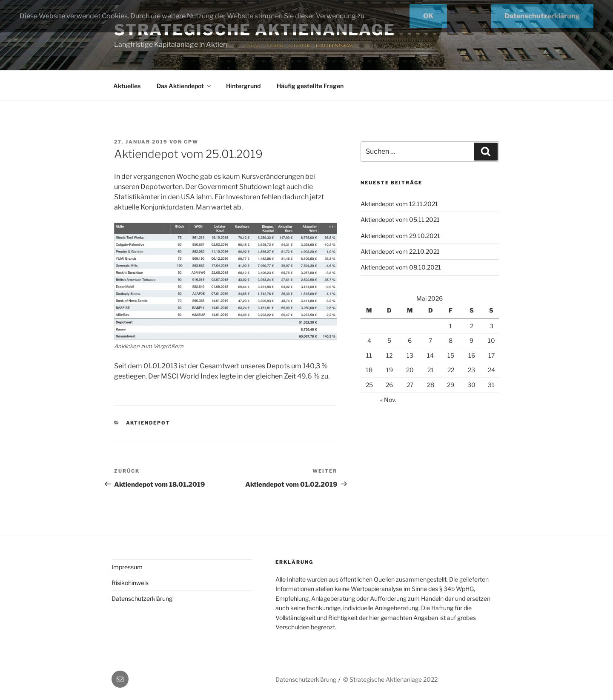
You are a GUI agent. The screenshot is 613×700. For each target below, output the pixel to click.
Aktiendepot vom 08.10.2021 (401, 267)
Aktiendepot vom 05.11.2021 (400, 219)
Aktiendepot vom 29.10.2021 (400, 236)
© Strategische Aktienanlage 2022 (390, 679)
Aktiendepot (148, 423)
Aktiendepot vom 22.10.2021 (400, 251)
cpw (191, 142)
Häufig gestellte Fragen (310, 86)
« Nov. (388, 400)
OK (428, 16)
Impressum (127, 567)
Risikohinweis (130, 583)
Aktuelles (127, 86)
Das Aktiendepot (184, 86)
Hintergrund (243, 86)
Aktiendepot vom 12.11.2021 (399, 204)
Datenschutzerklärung (142, 598)
